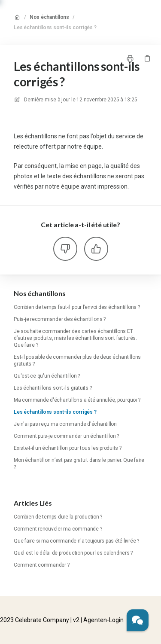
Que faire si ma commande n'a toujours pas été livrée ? (76, 541)
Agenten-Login (103, 620)
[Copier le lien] (147, 58)
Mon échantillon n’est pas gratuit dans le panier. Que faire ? (79, 464)
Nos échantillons (49, 17)
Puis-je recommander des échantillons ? (60, 319)
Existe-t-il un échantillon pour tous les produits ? (68, 448)
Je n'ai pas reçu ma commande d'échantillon (65, 424)
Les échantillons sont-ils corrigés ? (55, 27)
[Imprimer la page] (130, 58)
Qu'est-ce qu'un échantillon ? (47, 376)
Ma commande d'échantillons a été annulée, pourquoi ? (77, 400)
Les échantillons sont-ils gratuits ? (53, 388)
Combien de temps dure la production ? (58, 517)
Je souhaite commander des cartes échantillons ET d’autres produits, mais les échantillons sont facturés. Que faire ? (75, 338)
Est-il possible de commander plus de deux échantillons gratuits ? (77, 360)
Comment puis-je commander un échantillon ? (66, 436)
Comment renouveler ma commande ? (58, 529)
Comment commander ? (41, 565)
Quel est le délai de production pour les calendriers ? (73, 553)
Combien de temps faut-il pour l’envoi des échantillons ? (77, 307)
